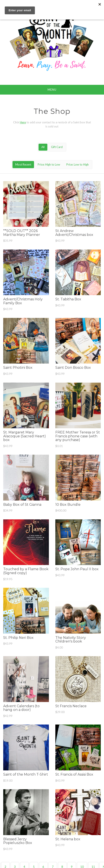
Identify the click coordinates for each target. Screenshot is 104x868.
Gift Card (57, 147)
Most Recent (23, 164)
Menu (52, 90)
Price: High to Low (49, 164)
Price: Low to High (78, 164)
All (43, 147)
